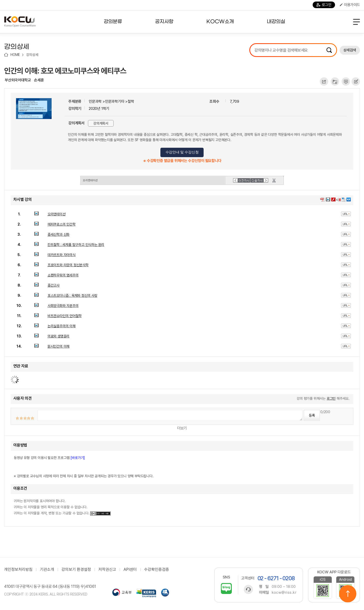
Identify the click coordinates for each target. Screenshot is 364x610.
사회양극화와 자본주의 (63, 306)
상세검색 (350, 50)
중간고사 (54, 285)
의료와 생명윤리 (58, 336)
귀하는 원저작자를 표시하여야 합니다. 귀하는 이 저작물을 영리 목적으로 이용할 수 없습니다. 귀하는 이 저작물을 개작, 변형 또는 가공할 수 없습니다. (62, 507)
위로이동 (348, 594)
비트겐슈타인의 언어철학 (65, 316)
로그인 (324, 5)
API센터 (130, 570)
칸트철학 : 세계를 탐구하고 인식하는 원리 (76, 245)
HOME (15, 55)
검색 (329, 50)
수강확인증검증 (157, 570)
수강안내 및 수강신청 (182, 152)
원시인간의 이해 (58, 346)
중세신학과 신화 (58, 234)
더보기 (182, 428)
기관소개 (47, 570)
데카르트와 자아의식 (62, 255)
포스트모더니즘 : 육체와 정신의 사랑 (72, 295)
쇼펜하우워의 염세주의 (63, 275)
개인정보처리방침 (18, 570)
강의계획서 (101, 123)
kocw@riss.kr (284, 592)
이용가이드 (350, 5)
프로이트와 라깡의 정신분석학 (68, 265)
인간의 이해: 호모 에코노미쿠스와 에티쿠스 (65, 71)
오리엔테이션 (57, 214)
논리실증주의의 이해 (62, 326)
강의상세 (32, 55)
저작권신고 (107, 570)
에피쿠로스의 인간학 (62, 224)
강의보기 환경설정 (76, 570)
